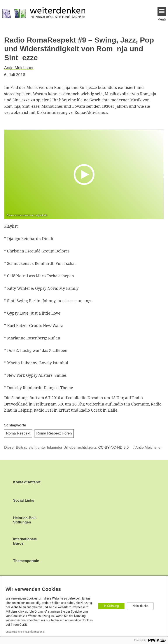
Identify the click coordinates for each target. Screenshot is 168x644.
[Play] (85, 174)
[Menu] (162, 11)
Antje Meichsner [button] (19, 68)
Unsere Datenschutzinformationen (25, 632)
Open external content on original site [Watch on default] (27, 215)
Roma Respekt (18, 433)
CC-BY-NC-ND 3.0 (113, 447)
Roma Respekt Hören (54, 433)
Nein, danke (140, 606)
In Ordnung (111, 606)
